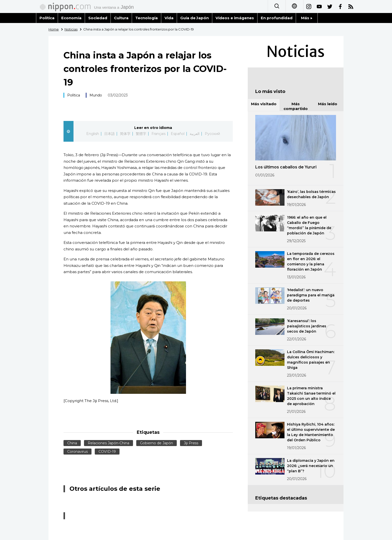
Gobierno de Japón (156, 443)
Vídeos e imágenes (235, 18)
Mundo (96, 95)
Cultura (121, 18)
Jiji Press (191, 443)
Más (307, 18)
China (72, 443)
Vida (169, 18)
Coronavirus (77, 452)
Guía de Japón (195, 18)
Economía (71, 18)
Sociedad (98, 18)
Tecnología (146, 18)
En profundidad (277, 18)
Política (47, 18)
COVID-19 (107, 452)
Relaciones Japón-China (108, 443)
